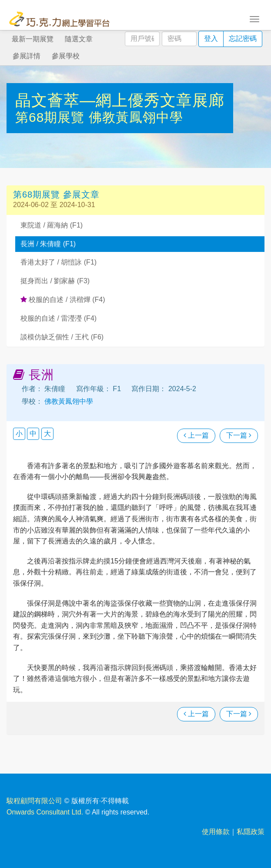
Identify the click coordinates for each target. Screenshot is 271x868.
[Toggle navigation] (254, 18)
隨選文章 (79, 39)
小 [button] (19, 434)
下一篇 (239, 435)
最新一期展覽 (33, 39)
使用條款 (216, 832)
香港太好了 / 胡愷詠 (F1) (59, 262)
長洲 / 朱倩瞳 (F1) (48, 244)
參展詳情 (27, 56)
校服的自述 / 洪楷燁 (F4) (63, 300)
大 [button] (47, 434)
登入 (211, 39)
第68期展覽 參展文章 (56, 194)
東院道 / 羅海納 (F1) (52, 225)
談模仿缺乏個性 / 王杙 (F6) (62, 337)
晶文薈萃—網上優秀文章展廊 (120, 100)
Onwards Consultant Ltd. (45, 812)
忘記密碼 (243, 39)
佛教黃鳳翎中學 (136, 117)
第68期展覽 (52, 117)
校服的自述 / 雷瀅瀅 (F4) (59, 318)
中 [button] (33, 434)
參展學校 (66, 56)
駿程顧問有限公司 (34, 801)
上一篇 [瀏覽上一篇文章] (196, 435)
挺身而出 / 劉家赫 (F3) (55, 281)
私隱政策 (251, 832)
